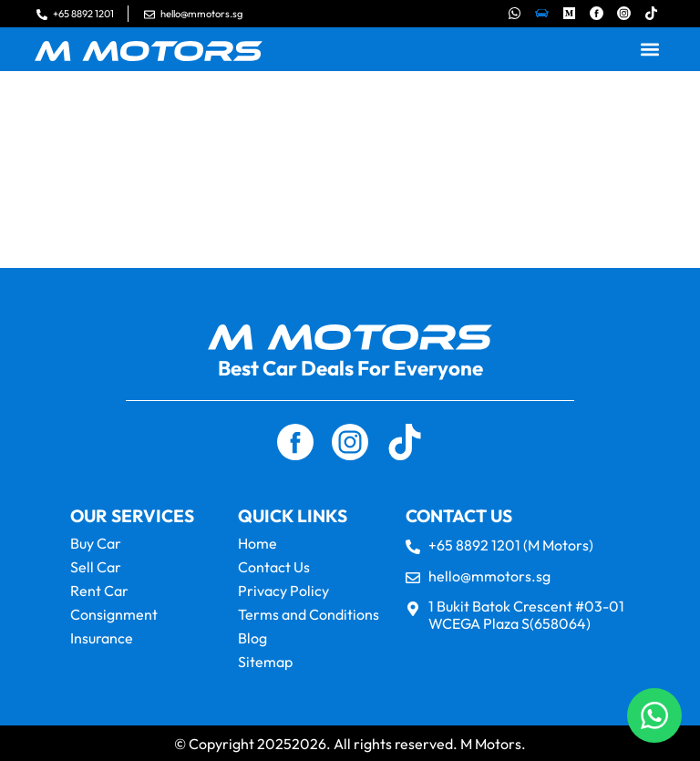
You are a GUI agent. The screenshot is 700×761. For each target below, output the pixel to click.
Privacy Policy (283, 591)
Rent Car (99, 591)
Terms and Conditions (309, 614)
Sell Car (96, 567)
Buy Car (96, 543)
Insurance (102, 638)
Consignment (114, 614)
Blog (252, 638)
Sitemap (265, 662)
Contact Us (274, 567)
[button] (650, 50)
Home (257, 543)
